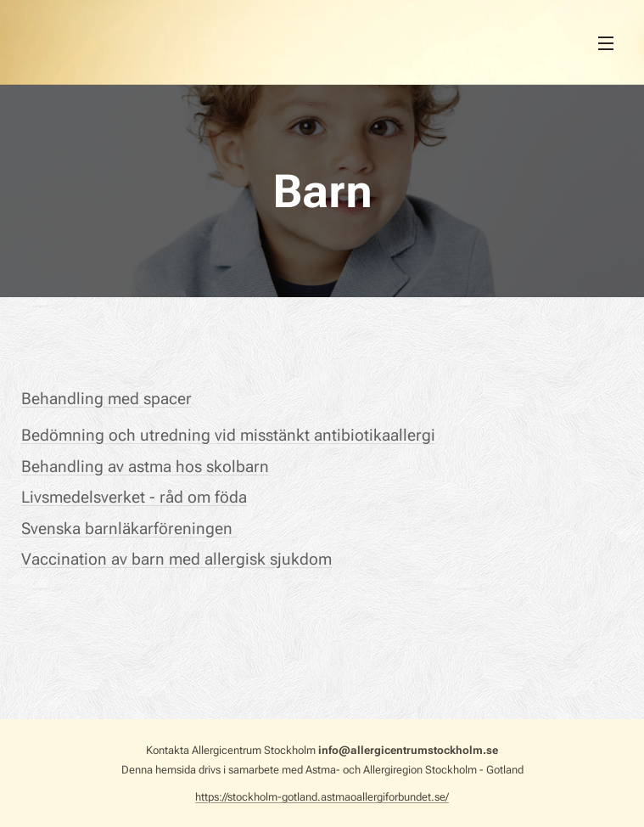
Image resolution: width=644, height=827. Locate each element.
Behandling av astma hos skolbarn (145, 467)
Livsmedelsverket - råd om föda (134, 497)
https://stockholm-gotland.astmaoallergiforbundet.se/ (322, 797)
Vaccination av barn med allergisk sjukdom (176, 559)
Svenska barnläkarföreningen (129, 529)
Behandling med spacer (106, 399)
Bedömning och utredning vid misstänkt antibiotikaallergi (228, 435)
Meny (606, 43)
